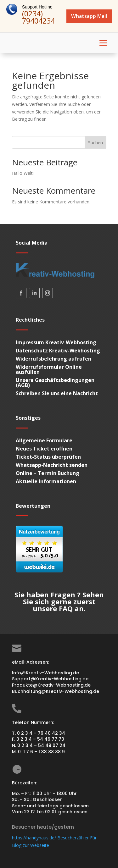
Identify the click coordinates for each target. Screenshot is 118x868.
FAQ (66, 608)
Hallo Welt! (23, 173)
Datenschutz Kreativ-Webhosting (58, 351)
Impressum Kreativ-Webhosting (56, 342)
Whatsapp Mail (89, 16)
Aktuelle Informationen (46, 481)
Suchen (96, 143)
